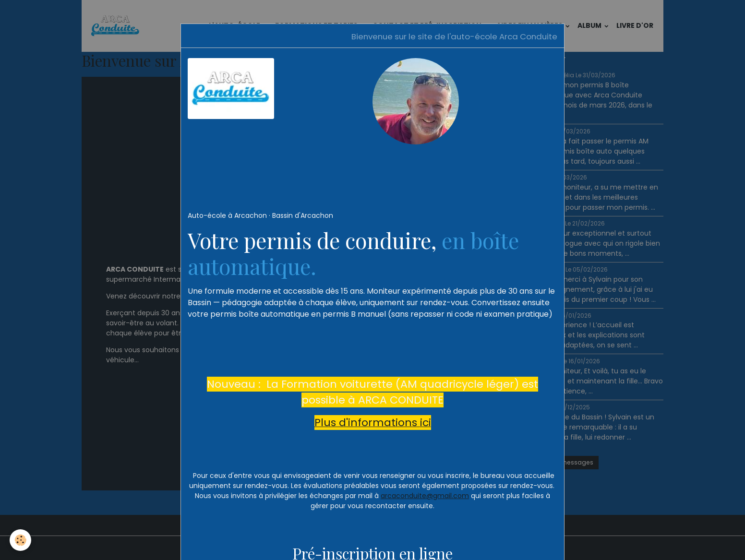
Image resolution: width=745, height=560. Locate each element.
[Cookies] (20, 540)
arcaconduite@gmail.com (425, 496)
